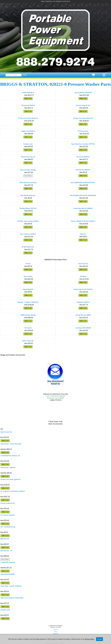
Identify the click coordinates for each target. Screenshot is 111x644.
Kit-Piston (83, 276)
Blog (55, 632)
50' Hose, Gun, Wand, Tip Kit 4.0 (83, 118)
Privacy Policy (90, 639)
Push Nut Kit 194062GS (83, 170)
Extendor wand (28, 144)
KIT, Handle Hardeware (28, 195)
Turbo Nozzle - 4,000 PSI (8, 468)
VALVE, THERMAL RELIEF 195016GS (83, 221)
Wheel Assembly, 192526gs (28, 170)
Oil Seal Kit (28, 328)
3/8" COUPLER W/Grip (8, 527)
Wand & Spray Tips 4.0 (28, 157)
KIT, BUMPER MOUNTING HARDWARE (83, 195)
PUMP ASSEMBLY (28, 93)
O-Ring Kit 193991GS (83, 302)
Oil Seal (28, 264)
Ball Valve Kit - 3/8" (7, 551)
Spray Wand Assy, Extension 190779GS (83, 144)
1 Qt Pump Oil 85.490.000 (83, 328)
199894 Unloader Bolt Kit (28, 315)
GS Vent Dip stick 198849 (83, 315)
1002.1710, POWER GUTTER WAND (12, 598)
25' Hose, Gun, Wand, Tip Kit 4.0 (28, 118)
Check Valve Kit (83, 264)
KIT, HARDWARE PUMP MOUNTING (83, 183)
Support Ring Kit (28, 289)
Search (25, 75)
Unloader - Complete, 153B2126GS (28, 302)
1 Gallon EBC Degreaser (8, 562)
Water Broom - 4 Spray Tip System (11, 444)
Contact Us (56, 634)
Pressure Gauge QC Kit (83, 105)
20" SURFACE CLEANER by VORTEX (13, 491)
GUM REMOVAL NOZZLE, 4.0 (10, 456)
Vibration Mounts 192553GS (28, 208)
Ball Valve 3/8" (5, 539)
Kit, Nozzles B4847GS (83, 157)
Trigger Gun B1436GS (28, 131)
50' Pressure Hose (83, 131)
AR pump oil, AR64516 (28, 105)
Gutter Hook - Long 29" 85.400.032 (11, 586)
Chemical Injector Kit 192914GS (83, 289)
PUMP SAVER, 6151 (28, 247)
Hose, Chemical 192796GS (28, 234)
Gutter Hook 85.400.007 (8, 574)
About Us (55, 630)
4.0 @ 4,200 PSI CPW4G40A (83, 93)
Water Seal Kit (28, 276)
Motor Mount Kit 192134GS (28, 183)
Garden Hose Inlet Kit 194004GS (83, 208)
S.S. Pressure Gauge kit (7, 515)
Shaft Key (83, 234)
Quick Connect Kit (28, 341)
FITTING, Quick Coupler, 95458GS (28, 221)
